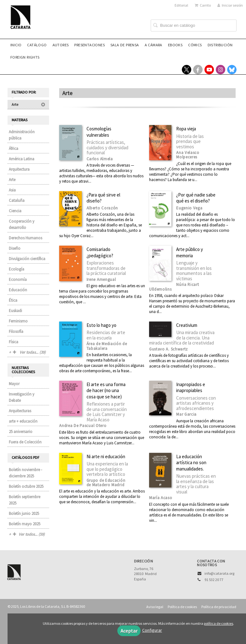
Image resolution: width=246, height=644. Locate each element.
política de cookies (218, 623)
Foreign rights (25, 57)
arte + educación (23, 421)
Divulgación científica (27, 259)
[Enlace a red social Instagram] (221, 70)
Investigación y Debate (22, 397)
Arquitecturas (20, 411)
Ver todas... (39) (29, 352)
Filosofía (16, 331)
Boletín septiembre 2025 (25, 500)
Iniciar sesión (230, 5)
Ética (13, 300)
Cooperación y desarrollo (22, 224)
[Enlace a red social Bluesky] (232, 70)
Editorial (181, 5)
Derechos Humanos (25, 238)
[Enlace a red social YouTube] (209, 70)
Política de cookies (182, 607)
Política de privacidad (219, 607)
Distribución (220, 45)
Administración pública (22, 135)
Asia (12, 190)
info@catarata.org (219, 573)
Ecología (17, 269)
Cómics (195, 45)
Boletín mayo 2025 (25, 524)
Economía (18, 279)
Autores (61, 45)
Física (14, 342)
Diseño (15, 248)
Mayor (14, 384)
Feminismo (18, 321)
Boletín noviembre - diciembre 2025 (25, 473)
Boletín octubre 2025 (26, 486)
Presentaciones (89, 45)
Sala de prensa (125, 45)
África (14, 148)
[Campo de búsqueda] (194, 26)
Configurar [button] (152, 630)
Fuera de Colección (25, 442)
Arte (28, 104)
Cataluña (17, 200)
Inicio (16, 45)
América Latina (22, 159)
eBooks (175, 45)
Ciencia (15, 211)
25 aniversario (21, 432)
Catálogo (37, 45)
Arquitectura (19, 169)
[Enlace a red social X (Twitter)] (187, 70)
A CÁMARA (154, 45)
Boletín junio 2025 (24, 513)
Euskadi (15, 311)
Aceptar (129, 631)
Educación (18, 290)
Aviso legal (155, 607)
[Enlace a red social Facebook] (198, 70)
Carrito (203, 5)
